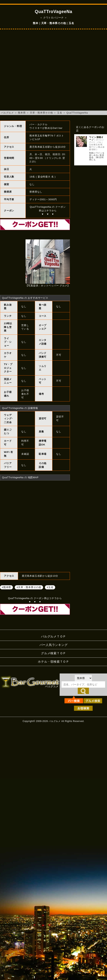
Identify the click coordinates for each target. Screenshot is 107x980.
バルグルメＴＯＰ (53, 636)
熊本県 (22, 113)
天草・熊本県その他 (41, 113)
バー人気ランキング (54, 645)
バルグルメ (7, 113)
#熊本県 (6, 587)
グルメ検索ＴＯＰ (53, 653)
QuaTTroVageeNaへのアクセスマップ (35, 526)
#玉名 (50, 587)
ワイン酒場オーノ (96, 138)
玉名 (60, 113)
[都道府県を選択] (83, 678)
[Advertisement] (35, 72)
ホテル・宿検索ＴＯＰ (53, 662)
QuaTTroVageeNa (77, 113)
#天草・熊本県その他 (29, 587)
